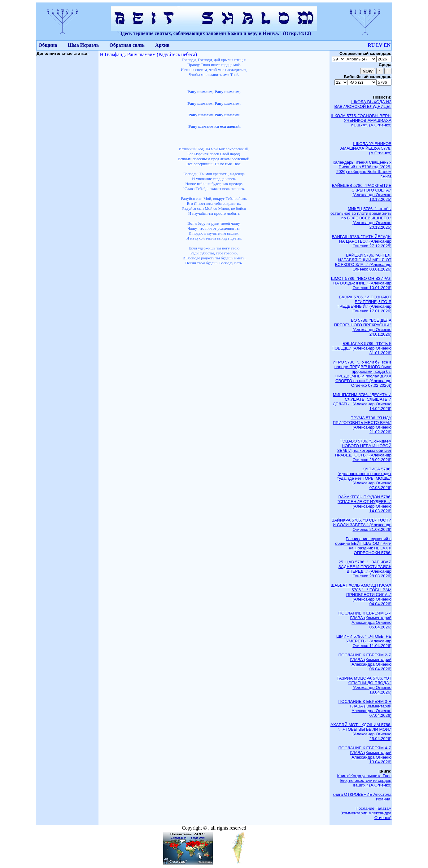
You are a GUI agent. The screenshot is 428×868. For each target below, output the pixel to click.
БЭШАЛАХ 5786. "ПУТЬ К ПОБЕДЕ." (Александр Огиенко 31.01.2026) (362, 348)
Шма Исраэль (83, 45)
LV (379, 45)
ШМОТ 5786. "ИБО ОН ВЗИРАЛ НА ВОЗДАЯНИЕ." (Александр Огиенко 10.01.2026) (361, 283)
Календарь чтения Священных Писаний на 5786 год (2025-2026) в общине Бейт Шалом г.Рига (362, 169)
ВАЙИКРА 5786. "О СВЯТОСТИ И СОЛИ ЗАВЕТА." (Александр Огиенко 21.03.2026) (362, 525)
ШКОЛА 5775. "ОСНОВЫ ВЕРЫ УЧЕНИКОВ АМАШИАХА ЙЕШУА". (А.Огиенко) (361, 120)
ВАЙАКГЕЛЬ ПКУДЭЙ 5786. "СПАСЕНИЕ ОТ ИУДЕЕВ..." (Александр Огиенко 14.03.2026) (365, 504)
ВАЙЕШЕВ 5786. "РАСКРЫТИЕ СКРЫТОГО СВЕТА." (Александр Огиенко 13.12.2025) (362, 192)
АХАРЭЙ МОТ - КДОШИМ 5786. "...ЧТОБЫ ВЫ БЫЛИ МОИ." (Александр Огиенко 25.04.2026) (361, 732)
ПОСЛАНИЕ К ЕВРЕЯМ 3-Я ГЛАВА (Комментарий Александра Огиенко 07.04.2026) (365, 708)
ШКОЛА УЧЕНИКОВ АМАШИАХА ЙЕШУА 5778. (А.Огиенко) (366, 148)
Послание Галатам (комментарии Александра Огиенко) (366, 813)
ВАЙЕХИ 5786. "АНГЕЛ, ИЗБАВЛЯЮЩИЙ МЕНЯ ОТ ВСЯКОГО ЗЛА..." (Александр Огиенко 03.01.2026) (363, 262)
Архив (162, 45)
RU (371, 45)
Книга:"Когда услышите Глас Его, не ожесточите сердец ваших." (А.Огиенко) (364, 780)
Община (48, 45)
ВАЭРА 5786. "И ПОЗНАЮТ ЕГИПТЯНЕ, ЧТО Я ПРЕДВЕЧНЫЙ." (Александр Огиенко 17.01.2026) (364, 304)
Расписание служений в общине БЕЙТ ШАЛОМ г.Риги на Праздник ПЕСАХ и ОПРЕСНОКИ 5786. (363, 546)
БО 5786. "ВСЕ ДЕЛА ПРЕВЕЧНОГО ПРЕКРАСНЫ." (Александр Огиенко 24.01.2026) (363, 327)
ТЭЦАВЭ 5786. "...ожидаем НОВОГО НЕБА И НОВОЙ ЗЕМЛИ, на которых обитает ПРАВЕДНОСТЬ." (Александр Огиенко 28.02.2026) (363, 450)
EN (387, 45)
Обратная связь (127, 45)
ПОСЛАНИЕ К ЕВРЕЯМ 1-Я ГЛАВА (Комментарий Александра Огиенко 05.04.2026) (365, 620)
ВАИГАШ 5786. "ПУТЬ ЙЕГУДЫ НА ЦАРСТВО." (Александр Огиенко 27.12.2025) (362, 241)
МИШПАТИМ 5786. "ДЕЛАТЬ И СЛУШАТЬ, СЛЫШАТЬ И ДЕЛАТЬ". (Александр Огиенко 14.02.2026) (362, 402)
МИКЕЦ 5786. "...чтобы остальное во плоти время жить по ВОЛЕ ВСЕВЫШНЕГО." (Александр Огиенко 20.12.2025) (361, 218)
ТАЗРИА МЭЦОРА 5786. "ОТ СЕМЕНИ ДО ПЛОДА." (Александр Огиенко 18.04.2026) (364, 685)
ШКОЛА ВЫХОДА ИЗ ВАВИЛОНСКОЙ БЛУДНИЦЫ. (363, 104)
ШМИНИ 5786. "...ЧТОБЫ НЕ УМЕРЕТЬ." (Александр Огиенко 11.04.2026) (364, 641)
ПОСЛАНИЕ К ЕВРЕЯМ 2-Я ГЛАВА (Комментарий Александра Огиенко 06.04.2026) (365, 662)
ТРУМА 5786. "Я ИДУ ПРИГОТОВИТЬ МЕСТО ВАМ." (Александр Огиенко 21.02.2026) (362, 425)
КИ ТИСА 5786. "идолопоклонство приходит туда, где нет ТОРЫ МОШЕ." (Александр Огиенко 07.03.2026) (364, 478)
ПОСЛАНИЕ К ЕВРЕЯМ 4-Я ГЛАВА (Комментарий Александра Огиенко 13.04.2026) (365, 755)
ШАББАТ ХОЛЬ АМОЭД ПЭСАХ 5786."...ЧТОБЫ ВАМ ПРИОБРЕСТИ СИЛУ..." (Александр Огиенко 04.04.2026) (361, 595)
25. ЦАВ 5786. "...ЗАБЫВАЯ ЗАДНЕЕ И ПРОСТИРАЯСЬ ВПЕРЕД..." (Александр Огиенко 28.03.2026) (365, 569)
